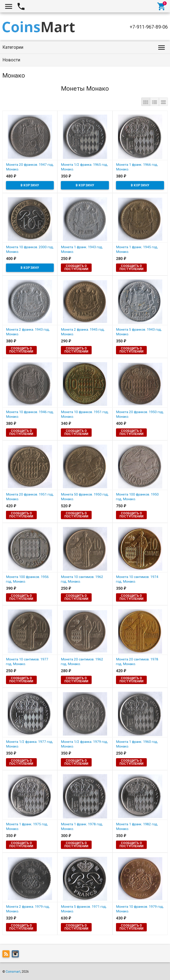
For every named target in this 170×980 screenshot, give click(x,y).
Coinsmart (13, 972)
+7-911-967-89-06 (149, 27)
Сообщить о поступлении (76, 267)
